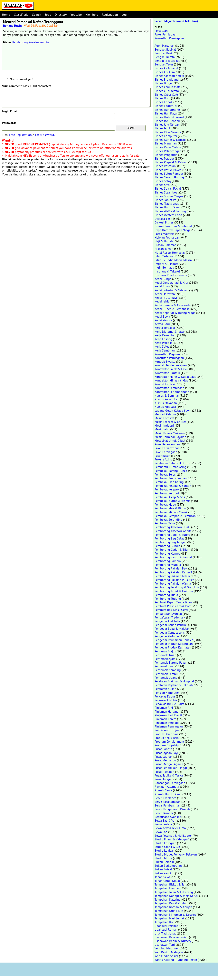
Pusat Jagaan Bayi (166, 753)
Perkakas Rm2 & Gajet (169, 704)
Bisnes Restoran (165, 166)
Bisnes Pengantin (166, 155)
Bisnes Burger (164, 83)
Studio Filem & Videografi (172, 839)
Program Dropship (167, 745)
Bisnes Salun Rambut (169, 173)
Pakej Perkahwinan (167, 448)
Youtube (76, 15)
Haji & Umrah (164, 241)
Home (6, 15)
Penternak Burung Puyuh (171, 662)
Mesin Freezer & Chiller (170, 422)
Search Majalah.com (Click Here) (176, 21)
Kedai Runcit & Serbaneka (172, 309)
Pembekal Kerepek (167, 489)
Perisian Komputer (167, 693)
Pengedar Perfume (167, 636)
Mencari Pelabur (165, 414)
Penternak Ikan (165, 666)
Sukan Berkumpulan (168, 866)
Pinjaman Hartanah (167, 711)
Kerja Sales (162, 346)
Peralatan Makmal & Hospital (174, 681)
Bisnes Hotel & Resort (169, 117)
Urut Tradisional (165, 933)
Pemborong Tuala (166, 595)
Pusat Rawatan (164, 772)
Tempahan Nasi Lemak (170, 918)
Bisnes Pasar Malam (168, 147)
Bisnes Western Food (168, 215)
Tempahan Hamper (167, 888)
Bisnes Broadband (167, 79)
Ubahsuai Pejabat (166, 926)
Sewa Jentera (163, 824)
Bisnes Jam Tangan (167, 124)
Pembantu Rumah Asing (171, 467)
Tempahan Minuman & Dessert (175, 915)
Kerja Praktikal (164, 343)
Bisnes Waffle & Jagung (170, 211)
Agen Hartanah (165, 45)
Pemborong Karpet (167, 553)
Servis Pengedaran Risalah (172, 809)
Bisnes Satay (163, 181)
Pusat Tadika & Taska (169, 775)
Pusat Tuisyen (164, 779)
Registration (110, 15)
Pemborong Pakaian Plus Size (174, 580)
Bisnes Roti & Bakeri (168, 170)
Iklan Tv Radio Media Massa (173, 260)
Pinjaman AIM (164, 708)
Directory (61, 15)
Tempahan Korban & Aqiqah (173, 907)
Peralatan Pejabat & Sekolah (174, 685)
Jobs (48, 15)
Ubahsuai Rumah (166, 929)
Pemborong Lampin (168, 561)
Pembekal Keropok (167, 493)
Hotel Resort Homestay (170, 252)
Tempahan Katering (168, 899)
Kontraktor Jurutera (167, 373)
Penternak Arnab (165, 655)
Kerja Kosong (163, 339)
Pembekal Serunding (168, 520)
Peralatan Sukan (165, 689)
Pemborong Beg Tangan (171, 542)
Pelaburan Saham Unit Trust (173, 463)
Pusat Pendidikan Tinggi (171, 768)
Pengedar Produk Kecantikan (174, 644)
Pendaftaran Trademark (170, 617)
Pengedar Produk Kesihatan (173, 647)
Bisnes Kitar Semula (168, 132)
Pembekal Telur (165, 523)
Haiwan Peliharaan (167, 237)
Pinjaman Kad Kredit (168, 715)
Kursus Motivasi (165, 407)
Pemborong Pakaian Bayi (171, 568)
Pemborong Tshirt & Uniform (174, 591)
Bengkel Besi (163, 53)
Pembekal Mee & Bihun (170, 508)
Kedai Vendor (163, 320)
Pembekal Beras (165, 474)
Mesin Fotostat (164, 418)
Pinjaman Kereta (165, 719)
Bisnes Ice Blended (167, 121)
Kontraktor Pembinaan (169, 388)
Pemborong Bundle (167, 546)
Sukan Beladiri (164, 862)
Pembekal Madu (165, 504)
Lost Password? (45, 135)
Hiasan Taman (164, 249)
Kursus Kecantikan (167, 399)
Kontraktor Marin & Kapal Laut (175, 377)
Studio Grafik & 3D (167, 847)
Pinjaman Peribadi (167, 723)
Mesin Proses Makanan (170, 433)
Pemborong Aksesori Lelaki (172, 527)
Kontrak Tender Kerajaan (171, 365)
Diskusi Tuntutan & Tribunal (173, 226)
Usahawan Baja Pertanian (171, 937)
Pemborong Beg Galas (169, 538)
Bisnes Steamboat (166, 192)
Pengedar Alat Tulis (167, 621)
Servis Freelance (165, 798)
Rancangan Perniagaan (170, 783)
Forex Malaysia (165, 234)
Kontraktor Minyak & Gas (171, 380)
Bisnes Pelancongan (168, 151)
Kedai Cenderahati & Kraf (171, 282)
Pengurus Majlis (165, 651)
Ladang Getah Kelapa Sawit (173, 411)
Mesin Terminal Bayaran (170, 437)
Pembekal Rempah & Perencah (175, 516)
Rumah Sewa (163, 790)
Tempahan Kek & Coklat (171, 903)
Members (92, 15)
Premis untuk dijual (167, 730)
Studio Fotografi (165, 843)
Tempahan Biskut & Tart (171, 884)
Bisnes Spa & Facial (168, 188)
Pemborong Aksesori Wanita (173, 531)
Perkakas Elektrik (166, 700)
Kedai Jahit (162, 301)
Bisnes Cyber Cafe (166, 94)
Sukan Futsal (163, 869)
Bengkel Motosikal (167, 61)
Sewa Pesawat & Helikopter (173, 836)
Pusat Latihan (164, 757)
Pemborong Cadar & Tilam (172, 549)
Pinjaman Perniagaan (169, 726)
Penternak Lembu (166, 674)
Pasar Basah (162, 456)
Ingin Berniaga (164, 267)
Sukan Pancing (164, 873)
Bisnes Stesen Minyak (169, 196)
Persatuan (161, 31)
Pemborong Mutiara (168, 565)
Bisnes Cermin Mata (168, 87)
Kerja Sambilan (165, 350)
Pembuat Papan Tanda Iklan (173, 602)
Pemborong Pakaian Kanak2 (173, 572)
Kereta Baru (162, 324)
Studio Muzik (163, 858)
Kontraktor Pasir (165, 384)
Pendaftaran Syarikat (168, 614)
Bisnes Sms (162, 185)
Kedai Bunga (163, 279)
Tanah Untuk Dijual (167, 881)
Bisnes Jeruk (163, 128)
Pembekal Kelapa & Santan (173, 486)
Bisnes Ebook (164, 102)
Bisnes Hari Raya (166, 113)
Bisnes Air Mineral (166, 68)
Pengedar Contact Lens (170, 632)
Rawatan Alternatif (167, 787)
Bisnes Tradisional (167, 203)
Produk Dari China (166, 734)
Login (126, 15)
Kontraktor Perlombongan (172, 392)
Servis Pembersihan (168, 805)
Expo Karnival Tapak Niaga (173, 230)
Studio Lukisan (165, 850)
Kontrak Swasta (165, 361)
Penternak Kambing (168, 670)
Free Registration (20, 135)
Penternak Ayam (165, 659)
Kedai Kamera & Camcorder (173, 305)
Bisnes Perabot (164, 158)
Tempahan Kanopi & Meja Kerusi (176, 896)
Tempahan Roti (165, 922)
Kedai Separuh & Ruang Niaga (175, 313)
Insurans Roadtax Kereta (171, 275)
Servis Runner (164, 813)
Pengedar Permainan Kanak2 (174, 640)
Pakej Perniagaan (166, 34)
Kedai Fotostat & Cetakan (171, 290)
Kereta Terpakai (165, 328)
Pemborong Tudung (168, 599)
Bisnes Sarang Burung (169, 177)
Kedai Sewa (162, 316)
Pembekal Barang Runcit (171, 471)
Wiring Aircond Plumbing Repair (176, 960)
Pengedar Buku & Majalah (172, 629)
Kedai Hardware (165, 294)
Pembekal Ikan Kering (169, 482)
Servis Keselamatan (168, 802)
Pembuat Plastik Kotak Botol (174, 606)
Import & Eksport (166, 264)
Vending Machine (166, 948)
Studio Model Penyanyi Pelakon (176, 854)
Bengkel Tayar (164, 64)
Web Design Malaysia (169, 952)
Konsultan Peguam (167, 354)
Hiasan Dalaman (166, 245)
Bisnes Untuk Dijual (168, 207)
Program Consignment (169, 741)
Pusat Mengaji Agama (169, 764)
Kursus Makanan (166, 403)
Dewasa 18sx (163, 219)
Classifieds (21, 15)
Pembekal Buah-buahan (171, 478)
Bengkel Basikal (165, 49)
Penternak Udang (166, 678)
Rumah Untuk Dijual (168, 794)
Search (37, 15)
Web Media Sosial (166, 956)
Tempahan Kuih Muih (169, 911)
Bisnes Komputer (166, 136)
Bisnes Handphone (167, 110)
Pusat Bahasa (163, 749)
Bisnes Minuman (166, 143)
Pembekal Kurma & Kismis (172, 501)
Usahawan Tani (165, 945)
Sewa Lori (161, 832)
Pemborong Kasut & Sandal (173, 557)
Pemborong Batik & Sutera (172, 535)
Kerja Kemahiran (165, 335)
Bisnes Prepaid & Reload (171, 162)
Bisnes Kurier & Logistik (171, 140)
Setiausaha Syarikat (168, 817)
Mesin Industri (164, 425)
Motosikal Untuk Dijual (170, 441)
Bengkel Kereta (165, 57)
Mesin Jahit (162, 429)
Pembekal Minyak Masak (171, 512)
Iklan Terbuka (164, 256)
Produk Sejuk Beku (167, 738)
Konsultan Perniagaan (169, 38)
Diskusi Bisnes (164, 222)
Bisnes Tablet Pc (165, 200)
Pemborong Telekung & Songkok (177, 587)
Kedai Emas (162, 286)
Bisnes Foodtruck (166, 106)
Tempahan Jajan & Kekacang (174, 892)
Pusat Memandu (165, 760)
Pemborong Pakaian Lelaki (172, 576)
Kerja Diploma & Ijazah (170, 332)
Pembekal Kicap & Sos (170, 497)
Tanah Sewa (163, 877)
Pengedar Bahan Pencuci (171, 625)
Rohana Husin (12, 26)
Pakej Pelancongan (167, 444)
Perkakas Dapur (165, 696)
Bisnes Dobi (162, 98)
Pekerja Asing (163, 459)
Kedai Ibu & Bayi (166, 298)
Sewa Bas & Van (165, 820)
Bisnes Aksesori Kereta (169, 76)
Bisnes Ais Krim (165, 72)
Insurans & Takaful (167, 271)
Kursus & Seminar (167, 395)
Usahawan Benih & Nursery (173, 941)
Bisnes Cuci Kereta (167, 91)
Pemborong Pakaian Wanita (31, 42)
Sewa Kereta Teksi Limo (170, 828)
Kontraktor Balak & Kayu (171, 369)
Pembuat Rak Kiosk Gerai (171, 610)
